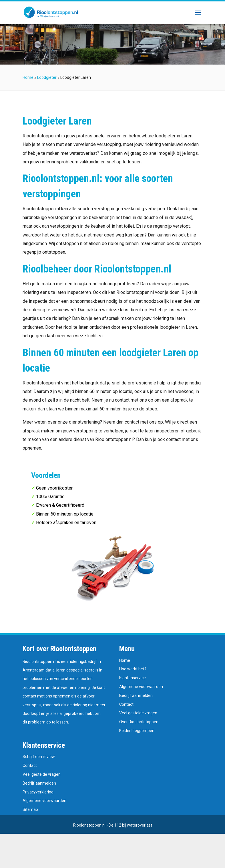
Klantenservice (133, 678)
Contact (126, 704)
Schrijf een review (39, 757)
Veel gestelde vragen (138, 713)
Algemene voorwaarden (141, 687)
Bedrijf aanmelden (136, 695)
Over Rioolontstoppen (139, 722)
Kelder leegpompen (137, 731)
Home (28, 77)
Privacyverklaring (38, 792)
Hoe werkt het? (133, 669)
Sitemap (30, 809)
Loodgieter (47, 77)
